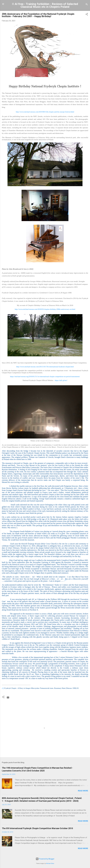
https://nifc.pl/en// (61, 380)
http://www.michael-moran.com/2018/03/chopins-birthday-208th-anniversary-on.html (45, 309)
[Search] (87, 5)
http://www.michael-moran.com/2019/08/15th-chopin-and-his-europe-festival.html (45, 112)
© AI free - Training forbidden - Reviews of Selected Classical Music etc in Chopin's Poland (45, 5)
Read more (83, 791)
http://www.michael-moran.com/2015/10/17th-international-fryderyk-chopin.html (45, 367)
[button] (87, 15)
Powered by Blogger (45, 859)
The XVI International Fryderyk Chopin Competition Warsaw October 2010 (37, 828)
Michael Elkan (50, 863)
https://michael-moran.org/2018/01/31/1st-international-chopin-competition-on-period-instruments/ (45, 377)
